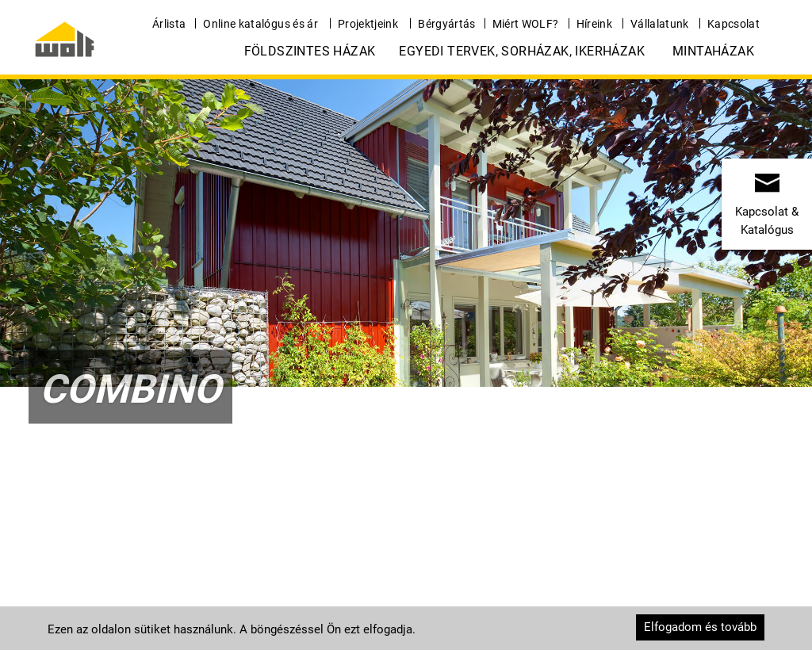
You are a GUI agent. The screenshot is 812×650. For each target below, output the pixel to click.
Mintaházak (713, 51)
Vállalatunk (660, 24)
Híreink (594, 24)
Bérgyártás (447, 24)
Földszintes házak (310, 51)
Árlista (169, 24)
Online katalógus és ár (260, 24)
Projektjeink (368, 24)
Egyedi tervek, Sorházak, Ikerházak (522, 51)
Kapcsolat (733, 24)
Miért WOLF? (526, 24)
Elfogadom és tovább (700, 627)
